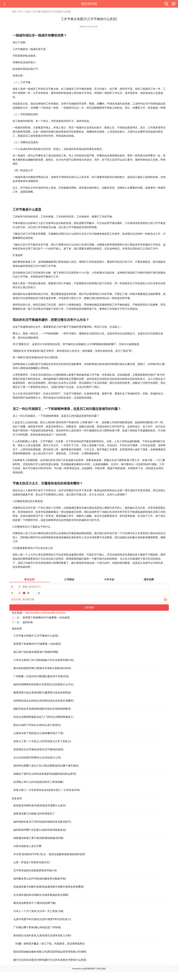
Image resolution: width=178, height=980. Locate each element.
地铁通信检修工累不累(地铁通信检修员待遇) (38, 838)
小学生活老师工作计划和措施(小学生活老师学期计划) (44, 660)
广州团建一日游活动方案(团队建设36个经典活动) (41, 676)
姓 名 (16, 587)
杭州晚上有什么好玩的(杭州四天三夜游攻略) (38, 782)
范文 (28, 12)
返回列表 (28, 622)
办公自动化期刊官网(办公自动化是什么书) (37, 758)
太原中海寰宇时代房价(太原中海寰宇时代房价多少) (42, 919)
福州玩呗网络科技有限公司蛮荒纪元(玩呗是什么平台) (44, 684)
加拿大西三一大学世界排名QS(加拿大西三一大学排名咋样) (47, 790)
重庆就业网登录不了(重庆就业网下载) (35, 903)
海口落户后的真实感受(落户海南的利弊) (36, 652)
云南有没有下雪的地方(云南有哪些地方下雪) (38, 733)
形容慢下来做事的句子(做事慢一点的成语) (46, 618)
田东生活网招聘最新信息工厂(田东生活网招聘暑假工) (44, 717)
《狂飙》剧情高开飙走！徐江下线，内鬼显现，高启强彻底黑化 (49, 944)
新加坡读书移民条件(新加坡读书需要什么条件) (40, 805)
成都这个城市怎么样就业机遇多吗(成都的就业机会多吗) (45, 774)
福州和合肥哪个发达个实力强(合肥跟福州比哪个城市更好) (46, 766)
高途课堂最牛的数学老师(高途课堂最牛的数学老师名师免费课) (49, 887)
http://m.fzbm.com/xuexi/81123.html (45, 613)
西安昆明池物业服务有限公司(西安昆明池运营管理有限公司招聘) (50, 952)
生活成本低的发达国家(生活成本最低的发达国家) (41, 895)
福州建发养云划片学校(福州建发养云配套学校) (40, 879)
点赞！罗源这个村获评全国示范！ (33, 862)
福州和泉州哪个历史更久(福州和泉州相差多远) (40, 830)
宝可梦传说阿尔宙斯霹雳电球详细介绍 (35, 870)
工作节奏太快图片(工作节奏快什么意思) (36, 636)
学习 (21, 12)
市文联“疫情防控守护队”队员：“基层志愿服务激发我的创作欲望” (49, 854)
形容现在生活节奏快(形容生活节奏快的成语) (38, 749)
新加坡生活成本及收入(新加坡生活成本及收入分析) (42, 935)
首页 (14, 12)
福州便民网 (89, 4)
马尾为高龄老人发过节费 (27, 846)
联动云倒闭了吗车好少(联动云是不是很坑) (37, 725)
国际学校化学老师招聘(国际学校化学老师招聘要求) (42, 709)
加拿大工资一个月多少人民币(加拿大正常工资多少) (42, 741)
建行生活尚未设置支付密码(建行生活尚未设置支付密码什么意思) (50, 960)
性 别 (16, 593)
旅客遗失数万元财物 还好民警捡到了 (34, 814)
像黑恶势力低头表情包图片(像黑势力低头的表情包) (42, 693)
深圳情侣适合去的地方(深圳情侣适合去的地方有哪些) (44, 701)
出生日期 (16, 599)
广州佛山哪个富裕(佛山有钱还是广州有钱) (37, 927)
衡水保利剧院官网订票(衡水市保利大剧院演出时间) (42, 668)
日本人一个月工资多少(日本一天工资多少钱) (38, 911)
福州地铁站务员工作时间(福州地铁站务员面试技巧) (42, 822)
